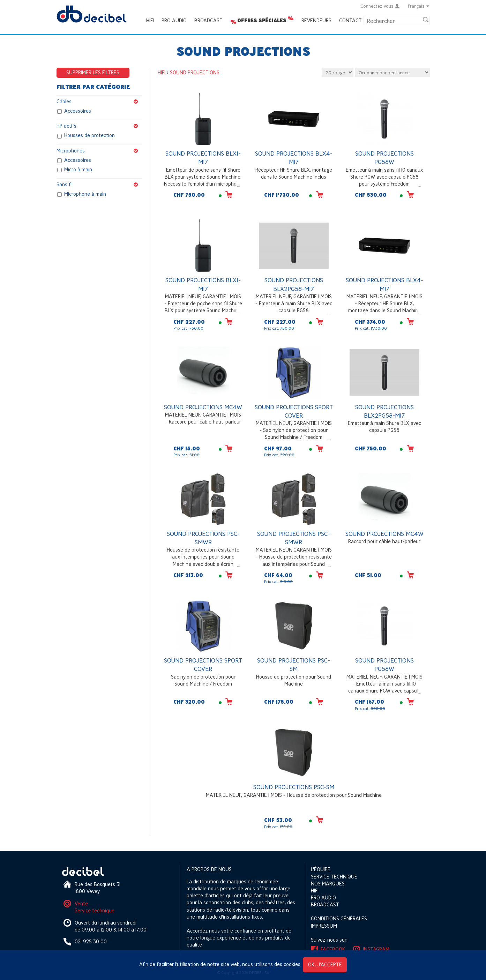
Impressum (324, 926)
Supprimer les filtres (93, 72)
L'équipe (321, 869)
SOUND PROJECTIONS (195, 72)
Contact (350, 20)
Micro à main (78, 169)
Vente (81, 903)
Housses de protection (89, 136)
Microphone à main (85, 194)
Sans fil (99, 185)
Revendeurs (316, 20)
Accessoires (78, 111)
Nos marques (328, 884)
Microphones (99, 151)
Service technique (95, 910)
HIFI (150, 20)
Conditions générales (339, 918)
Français (419, 6)
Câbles (99, 102)
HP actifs (99, 126)
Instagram (376, 949)
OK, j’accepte (325, 964)
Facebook (333, 949)
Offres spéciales (262, 21)
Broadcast (208, 20)
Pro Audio (174, 20)
